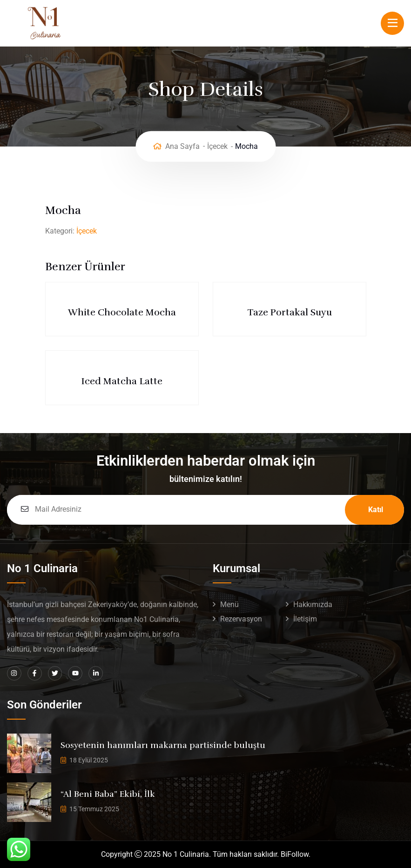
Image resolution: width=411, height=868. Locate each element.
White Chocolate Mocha (122, 312)
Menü (229, 604)
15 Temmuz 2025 (94, 809)
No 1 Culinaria (186, 854)
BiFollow (295, 854)
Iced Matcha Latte (122, 381)
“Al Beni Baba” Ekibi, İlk (108, 794)
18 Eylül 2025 (89, 760)
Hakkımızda (313, 604)
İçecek (217, 146)
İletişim (305, 619)
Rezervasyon (241, 619)
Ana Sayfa (182, 146)
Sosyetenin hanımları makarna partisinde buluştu (163, 745)
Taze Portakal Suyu (290, 312)
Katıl (376, 510)
